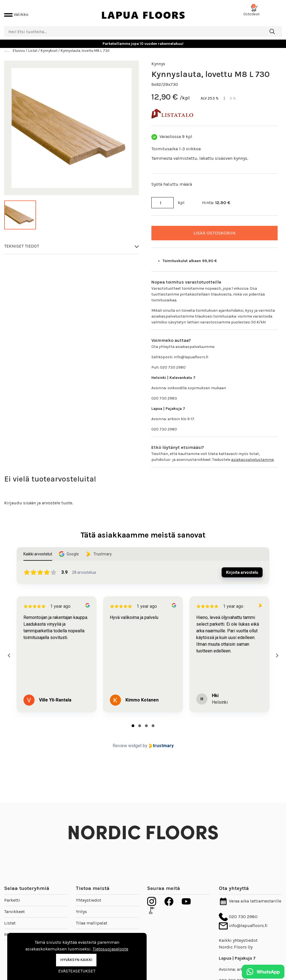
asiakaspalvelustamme (252, 455)
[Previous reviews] (9, 651)
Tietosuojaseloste (110, 949)
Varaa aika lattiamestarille (250, 896)
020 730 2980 (238, 912)
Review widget (127, 741)
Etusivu (19, 46)
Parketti (12, 896)
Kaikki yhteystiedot (238, 936)
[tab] (133, 721)
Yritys (81, 907)
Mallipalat (14, 930)
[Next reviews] (277, 651)
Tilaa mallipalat (92, 919)
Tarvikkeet (14, 907)
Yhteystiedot (89, 896)
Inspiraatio (87, 930)
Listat (10, 919)
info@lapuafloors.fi (243, 921)
